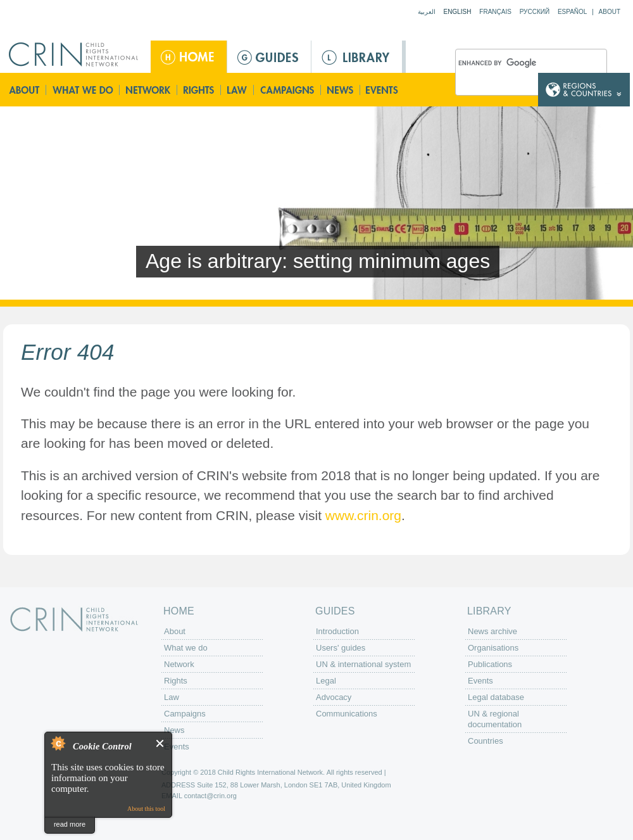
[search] (516, 65)
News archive (492, 631)
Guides (269, 57)
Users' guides (341, 648)
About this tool (146, 809)
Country (584, 90)
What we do (83, 90)
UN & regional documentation (495, 719)
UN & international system (363, 664)
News (341, 90)
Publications (490, 664)
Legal (326, 681)
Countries (486, 741)
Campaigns (287, 90)
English (458, 12)
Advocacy (334, 697)
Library (357, 57)
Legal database (496, 697)
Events (383, 90)
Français (495, 12)
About (610, 12)
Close (160, 743)
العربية (427, 12)
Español (573, 12)
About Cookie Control (58, 743)
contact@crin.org (210, 796)
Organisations (493, 648)
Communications (347, 714)
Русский (535, 12)
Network (148, 90)
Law (238, 90)
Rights (199, 90)
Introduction (337, 631)
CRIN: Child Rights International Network (74, 619)
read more (70, 824)
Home (189, 57)
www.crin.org (363, 515)
